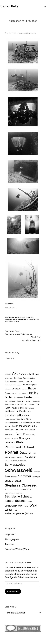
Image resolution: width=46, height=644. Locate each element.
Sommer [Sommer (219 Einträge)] (25, 476)
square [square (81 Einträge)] (9, 481)
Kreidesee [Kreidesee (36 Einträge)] (10, 411)
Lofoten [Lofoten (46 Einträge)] (26, 416)
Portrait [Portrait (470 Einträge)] (11, 452)
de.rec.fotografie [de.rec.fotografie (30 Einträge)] (30, 385)
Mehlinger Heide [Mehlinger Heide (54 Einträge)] (28, 426)
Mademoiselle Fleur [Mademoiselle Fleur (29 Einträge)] (13, 423)
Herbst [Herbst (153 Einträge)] (29, 397)
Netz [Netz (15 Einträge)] (34, 435)
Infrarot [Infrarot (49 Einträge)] (20, 401)
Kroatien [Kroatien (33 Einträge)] (23, 411)
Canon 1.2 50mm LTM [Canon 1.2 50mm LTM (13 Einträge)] (26, 382)
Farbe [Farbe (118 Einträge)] (32, 388)
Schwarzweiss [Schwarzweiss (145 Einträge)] (15, 465)
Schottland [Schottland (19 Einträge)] (22, 461)
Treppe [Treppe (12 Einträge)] (30, 501)
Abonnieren (13, 591)
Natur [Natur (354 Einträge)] (20, 434)
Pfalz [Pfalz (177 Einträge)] (20, 442)
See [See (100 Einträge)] (7, 476)
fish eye (21, 317)
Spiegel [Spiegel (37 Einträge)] (36, 477)
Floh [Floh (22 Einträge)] (19, 393)
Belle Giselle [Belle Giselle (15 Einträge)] (9, 378)
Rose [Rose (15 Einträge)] (34, 453)
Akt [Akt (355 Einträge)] (15, 374)
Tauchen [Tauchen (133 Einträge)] (21, 501)
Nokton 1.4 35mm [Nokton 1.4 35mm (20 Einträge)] (11, 439)
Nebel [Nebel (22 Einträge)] (29, 434)
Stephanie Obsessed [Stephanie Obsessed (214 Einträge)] (21, 485)
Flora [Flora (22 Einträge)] (24, 393)
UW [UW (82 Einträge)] (20, 506)
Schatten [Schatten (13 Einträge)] (7, 461)
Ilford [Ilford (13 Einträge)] (6, 401)
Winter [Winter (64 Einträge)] (8, 510)
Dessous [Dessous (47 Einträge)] (16, 389)
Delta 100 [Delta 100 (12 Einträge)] (7, 389)
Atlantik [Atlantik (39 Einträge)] (31, 374)
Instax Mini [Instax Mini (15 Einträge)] (36, 401)
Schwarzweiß (33, 319)
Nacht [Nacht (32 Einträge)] (32, 429)
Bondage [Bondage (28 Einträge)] (18, 378)
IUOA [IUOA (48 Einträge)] (8, 408)
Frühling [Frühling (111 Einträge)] (33, 393)
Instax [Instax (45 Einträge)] (29, 401)
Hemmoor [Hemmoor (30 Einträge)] (18, 398)
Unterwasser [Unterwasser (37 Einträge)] (11, 506)
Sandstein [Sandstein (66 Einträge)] (31, 457)
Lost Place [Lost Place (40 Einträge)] (26, 419)
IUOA (15, 319)
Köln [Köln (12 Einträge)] (30, 412)
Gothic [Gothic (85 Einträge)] (9, 398)
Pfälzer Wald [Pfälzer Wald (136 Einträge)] (14, 447)
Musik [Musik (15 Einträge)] (26, 429)
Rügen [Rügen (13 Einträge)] (13, 458)
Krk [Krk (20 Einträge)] (17, 411)
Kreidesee (22, 319)
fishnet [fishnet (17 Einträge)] (14, 393)
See (6, 321)
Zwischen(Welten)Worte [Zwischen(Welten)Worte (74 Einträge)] (19, 513)
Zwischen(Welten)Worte (17, 549)
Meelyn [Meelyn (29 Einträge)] (8, 426)
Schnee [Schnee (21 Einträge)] (14, 461)
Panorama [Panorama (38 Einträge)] (10, 443)
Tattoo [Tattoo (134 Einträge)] (9, 501)
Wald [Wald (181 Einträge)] (33, 505)
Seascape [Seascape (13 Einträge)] (37, 471)
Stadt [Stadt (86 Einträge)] (18, 481)
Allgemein (10, 534)
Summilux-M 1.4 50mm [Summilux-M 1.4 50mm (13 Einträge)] (12, 490)
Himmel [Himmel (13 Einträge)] (37, 398)
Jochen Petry (9, 6)
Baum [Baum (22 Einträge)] (38, 374)
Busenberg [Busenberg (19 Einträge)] (14, 382)
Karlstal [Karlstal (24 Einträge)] (31, 408)
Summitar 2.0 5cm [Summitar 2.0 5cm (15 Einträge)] (26, 490)
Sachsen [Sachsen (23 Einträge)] (20, 458)
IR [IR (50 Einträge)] (38, 405)
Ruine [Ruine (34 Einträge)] (7, 457)
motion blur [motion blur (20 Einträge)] (19, 429)
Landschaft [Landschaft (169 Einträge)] (13, 415)
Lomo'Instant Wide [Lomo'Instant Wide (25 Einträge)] (12, 419)
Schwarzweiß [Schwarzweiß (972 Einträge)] (19, 470)
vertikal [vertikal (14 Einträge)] (26, 506)
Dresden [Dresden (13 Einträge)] (24, 389)
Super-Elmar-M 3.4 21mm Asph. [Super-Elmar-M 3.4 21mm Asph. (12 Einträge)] (14, 493)
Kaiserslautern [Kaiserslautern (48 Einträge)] (19, 408)
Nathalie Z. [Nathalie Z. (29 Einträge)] (10, 434)
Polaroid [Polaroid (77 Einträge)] (29, 447)
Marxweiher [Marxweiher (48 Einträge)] (29, 423)
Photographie (24, 33)
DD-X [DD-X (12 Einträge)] (20, 385)
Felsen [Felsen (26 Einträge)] (8, 393)
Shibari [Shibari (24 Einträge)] (14, 477)
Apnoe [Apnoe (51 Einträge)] (22, 374)
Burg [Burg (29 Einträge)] (7, 381)
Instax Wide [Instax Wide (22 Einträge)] (9, 405)
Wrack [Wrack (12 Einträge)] (15, 510)
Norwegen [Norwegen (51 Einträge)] (25, 438)
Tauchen (33, 33)
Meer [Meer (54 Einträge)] (15, 426)
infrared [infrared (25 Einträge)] (12, 401)
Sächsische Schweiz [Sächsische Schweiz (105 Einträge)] (18, 497)
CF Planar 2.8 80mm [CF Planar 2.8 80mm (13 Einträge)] (11, 385)
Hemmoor (9, 319)
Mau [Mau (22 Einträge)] (38, 423)
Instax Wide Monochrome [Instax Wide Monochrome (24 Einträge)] (25, 405)
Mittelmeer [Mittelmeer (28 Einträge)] (9, 429)
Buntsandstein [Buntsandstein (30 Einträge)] (29, 378)
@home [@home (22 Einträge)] (8, 374)
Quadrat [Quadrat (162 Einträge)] (25, 453)
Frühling (30, 317)
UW (18, 321)
